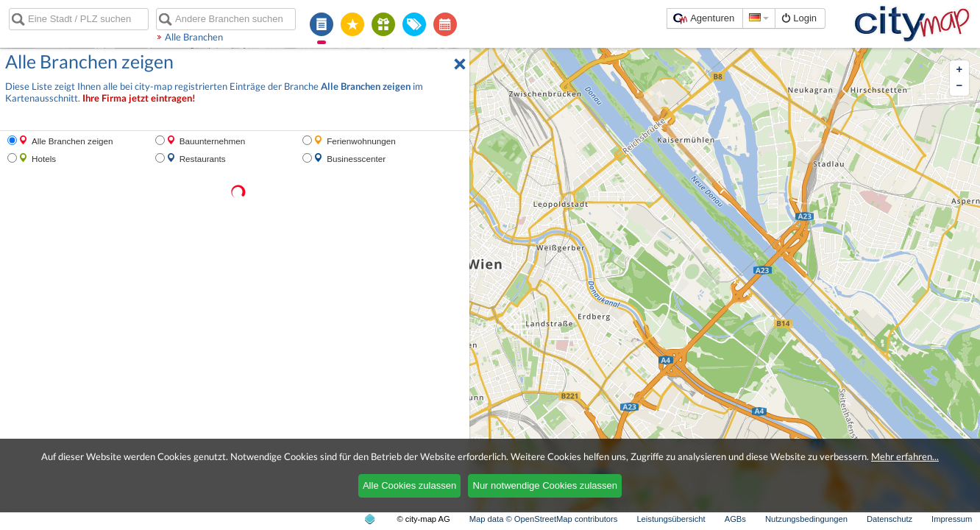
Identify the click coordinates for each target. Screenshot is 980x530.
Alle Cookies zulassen (409, 485)
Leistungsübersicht (671, 519)
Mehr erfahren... (905, 456)
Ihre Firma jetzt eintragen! (139, 98)
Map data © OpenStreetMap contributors (544, 519)
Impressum (952, 519)
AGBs (735, 519)
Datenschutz (890, 519)
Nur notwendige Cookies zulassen (546, 485)
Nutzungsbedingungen (806, 519)
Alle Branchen (194, 37)
